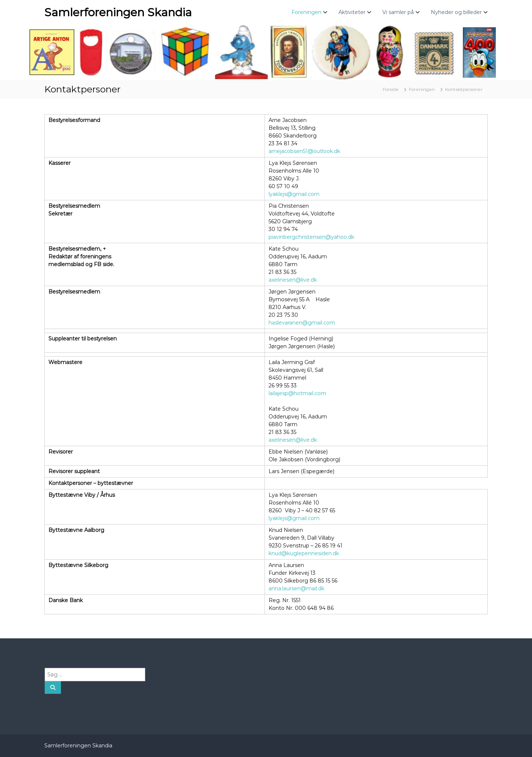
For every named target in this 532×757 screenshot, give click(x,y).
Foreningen (306, 12)
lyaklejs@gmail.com (294, 194)
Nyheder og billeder (456, 12)
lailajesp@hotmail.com (297, 393)
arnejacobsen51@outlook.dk (304, 151)
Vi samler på (398, 12)
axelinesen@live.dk (293, 280)
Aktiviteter (352, 12)
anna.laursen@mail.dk (296, 588)
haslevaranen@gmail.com (302, 323)
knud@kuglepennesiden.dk (304, 553)
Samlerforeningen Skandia (118, 12)
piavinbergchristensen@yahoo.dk (311, 237)
